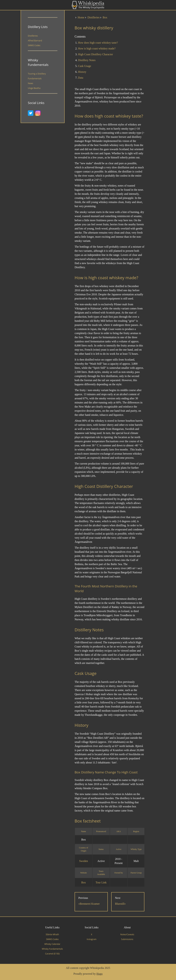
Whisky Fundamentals (52, 949)
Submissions (127, 939)
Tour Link (101, 882)
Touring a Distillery (37, 74)
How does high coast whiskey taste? (98, 43)
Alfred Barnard (35, 41)
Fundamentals (35, 79)
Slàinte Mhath (52, 934)
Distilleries (33, 36)
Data (81, 78)
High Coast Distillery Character (95, 54)
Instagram (92, 939)
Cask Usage (85, 66)
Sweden (84, 861)
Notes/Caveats (127, 934)
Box (84, 882)
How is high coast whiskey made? (97, 48)
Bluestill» (120, 904)
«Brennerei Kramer (89, 904)
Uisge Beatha (34, 88)
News (31, 83)
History (82, 72)
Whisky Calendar (52, 944)
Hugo (100, 974)
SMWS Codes (34, 45)
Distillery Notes (87, 60)
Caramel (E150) (52, 954)
